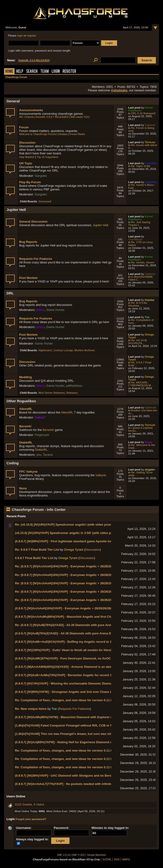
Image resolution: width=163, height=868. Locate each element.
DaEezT (40, 417)
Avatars (63, 134)
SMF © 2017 (79, 855)
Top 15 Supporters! (48, 157)
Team (45, 72)
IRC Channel (26, 117)
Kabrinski (150, 408)
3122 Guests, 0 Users (30, 804)
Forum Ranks (77, 134)
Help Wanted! (27, 157)
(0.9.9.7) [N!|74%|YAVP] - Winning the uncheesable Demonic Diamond (65, 683)
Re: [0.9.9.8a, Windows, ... (138, 304)
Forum (24, 127)
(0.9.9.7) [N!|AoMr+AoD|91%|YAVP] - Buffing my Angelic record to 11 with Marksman (76, 642)
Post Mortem (28, 278)
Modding (25, 377)
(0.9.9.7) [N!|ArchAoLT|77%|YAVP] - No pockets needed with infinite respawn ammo (75, 784)
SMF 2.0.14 (64, 855)
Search (32, 72)
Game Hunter (55, 310)
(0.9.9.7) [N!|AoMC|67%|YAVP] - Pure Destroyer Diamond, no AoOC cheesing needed (76, 658)
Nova (23, 488)
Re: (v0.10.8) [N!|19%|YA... (138, 342)
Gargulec (41, 176)
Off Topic (26, 163)
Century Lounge (63, 350)
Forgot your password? (31, 819)
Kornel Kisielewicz (141, 109)
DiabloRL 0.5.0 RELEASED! (34, 60)
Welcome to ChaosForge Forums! (38, 134)
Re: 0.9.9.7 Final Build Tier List (37, 550)
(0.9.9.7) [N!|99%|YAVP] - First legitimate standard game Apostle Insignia (67, 541)
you (39, 455)
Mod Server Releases (52, 393)
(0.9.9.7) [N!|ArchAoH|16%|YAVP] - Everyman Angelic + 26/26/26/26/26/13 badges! (73, 608)
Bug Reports (28, 242)
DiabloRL (26, 442)
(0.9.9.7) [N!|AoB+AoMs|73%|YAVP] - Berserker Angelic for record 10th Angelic (72, 675)
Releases (72, 393)
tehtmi (40, 310)
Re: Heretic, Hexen (143, 262)
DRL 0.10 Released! (143, 113)
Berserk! (25, 426)
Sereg (148, 442)
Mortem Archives (85, 350)
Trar (147, 317)
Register (69, 72)
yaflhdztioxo (74, 386)
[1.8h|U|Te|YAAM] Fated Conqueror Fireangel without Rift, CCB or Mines (67, 725)
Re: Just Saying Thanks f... (139, 224)
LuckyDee (151, 163)
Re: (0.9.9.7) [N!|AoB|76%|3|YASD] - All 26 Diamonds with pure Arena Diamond (71, 625)
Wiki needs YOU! (80, 117)
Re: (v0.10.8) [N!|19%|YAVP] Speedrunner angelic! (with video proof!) (64, 525)
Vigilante (150, 125)
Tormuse (150, 142)
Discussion (27, 143)
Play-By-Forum (30, 182)
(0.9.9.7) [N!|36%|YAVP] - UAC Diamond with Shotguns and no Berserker (67, 776)
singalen (150, 470)
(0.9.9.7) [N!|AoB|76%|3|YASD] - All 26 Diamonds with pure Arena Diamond (69, 633)
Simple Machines (96, 855)
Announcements (31, 110)
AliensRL (26, 409)
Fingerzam (42, 435)
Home (9, 72)
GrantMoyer (136, 239)
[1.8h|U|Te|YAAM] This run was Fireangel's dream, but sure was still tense (68, 734)
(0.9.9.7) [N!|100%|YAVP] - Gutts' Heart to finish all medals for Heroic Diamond (71, 650)
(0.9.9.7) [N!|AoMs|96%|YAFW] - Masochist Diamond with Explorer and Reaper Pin (74, 717)
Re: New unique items (31, 709)
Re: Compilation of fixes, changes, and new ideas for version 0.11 (62, 700)
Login (56, 72)
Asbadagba (119, 90)
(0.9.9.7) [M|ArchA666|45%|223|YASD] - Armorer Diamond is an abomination (69, 667)
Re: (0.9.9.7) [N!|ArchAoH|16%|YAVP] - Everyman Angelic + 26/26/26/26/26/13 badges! (76, 566)
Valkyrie (101, 475)
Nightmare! (45, 350)
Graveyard (45, 201)
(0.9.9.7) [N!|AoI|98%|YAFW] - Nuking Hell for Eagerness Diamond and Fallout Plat (74, 742)
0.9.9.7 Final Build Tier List (34, 558)
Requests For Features (36, 259)
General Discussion (33, 222)
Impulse (149, 300)
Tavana (48, 455)
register (31, 36)
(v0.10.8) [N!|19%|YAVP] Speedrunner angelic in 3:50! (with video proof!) (67, 533)
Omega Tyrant (74, 550)
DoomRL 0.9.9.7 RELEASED (52, 117)
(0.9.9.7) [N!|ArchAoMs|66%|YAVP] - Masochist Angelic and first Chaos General (72, 617)
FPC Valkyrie (28, 472)
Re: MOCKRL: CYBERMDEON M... (141, 384)
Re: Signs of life (141, 166)
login (20, 36)
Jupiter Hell (100, 225)
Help (20, 72)
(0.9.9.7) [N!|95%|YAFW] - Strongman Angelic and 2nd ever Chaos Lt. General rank (74, 692)
